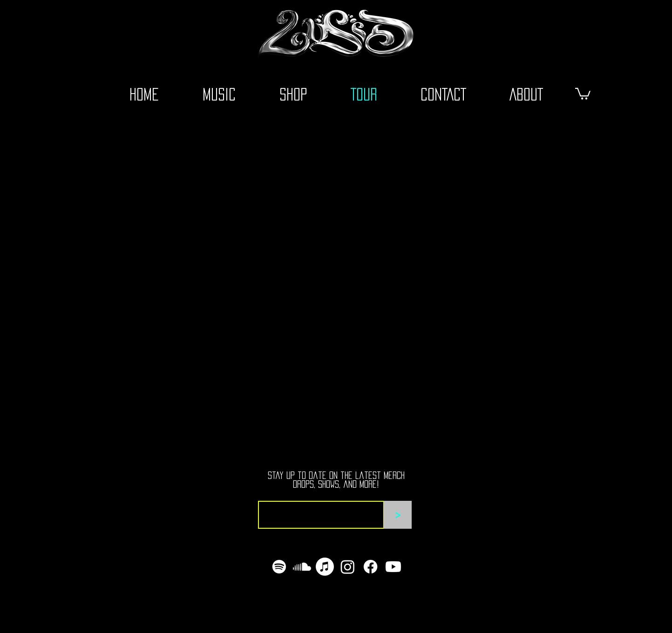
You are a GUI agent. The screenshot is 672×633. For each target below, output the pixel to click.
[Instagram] (348, 567)
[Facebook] (370, 567)
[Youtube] (393, 567)
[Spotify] (279, 567)
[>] (398, 515)
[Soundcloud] (302, 567)
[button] (583, 93)
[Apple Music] (325, 567)
